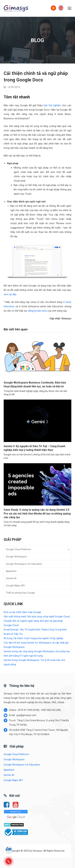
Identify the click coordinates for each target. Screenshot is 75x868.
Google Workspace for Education (24, 564)
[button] (69, 8)
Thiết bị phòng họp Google (20, 593)
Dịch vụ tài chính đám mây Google (22, 612)
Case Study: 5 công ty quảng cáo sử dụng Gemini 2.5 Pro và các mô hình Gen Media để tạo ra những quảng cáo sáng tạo (37, 513)
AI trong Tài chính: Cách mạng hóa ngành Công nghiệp (33, 638)
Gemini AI (11, 578)
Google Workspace (16, 557)
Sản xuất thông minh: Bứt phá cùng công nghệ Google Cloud (37, 617)
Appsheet (11, 571)
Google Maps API (15, 586)
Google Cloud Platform (18, 549)
